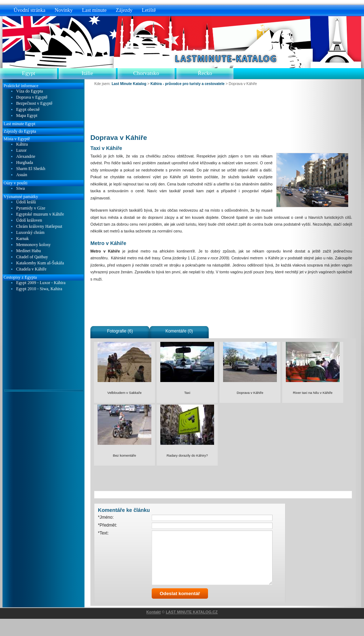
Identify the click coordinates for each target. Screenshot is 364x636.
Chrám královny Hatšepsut (39, 227)
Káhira (22, 144)
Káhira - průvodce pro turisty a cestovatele (188, 84)
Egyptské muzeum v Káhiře (40, 214)
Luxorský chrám (30, 233)
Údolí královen (29, 220)
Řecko (205, 73)
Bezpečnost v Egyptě (34, 103)
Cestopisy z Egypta (20, 277)
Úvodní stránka (29, 10)
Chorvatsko (146, 73)
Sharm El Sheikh (31, 169)
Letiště (149, 10)
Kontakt (153, 629)
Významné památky (21, 197)
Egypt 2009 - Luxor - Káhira (41, 283)
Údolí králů (26, 202)
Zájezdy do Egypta (20, 131)
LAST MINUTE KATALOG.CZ (192, 629)
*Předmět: (107, 525)
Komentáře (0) (179, 331)
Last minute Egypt (20, 124)
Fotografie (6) (120, 331)
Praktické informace (21, 86)
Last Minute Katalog (129, 84)
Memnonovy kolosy (33, 245)
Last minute (94, 10)
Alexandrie (26, 157)
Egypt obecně (28, 110)
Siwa (20, 189)
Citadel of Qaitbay (32, 257)
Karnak (22, 239)
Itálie (87, 73)
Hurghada (25, 163)
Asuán (22, 175)
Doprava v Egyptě (32, 97)
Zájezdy (124, 10)
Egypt (29, 73)
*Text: (103, 533)
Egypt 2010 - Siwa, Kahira (39, 289)
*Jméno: (106, 517)
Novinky (63, 10)
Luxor (21, 150)
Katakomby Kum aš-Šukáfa (40, 263)
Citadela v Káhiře (31, 269)
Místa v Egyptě (17, 139)
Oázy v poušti (16, 183)
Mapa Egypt (27, 116)
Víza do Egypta (30, 91)
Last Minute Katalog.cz (224, 58)
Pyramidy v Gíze (31, 208)
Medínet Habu (29, 251)
